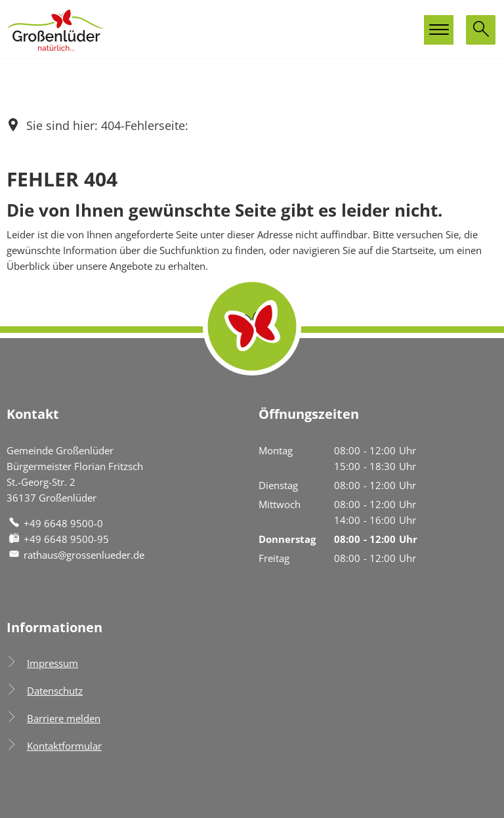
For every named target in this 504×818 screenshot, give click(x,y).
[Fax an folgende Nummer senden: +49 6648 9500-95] (58, 539)
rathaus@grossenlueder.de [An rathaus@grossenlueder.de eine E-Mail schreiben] (75, 555)
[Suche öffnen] (481, 30)
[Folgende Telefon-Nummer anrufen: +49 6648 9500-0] (55, 523)
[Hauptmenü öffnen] (439, 30)
